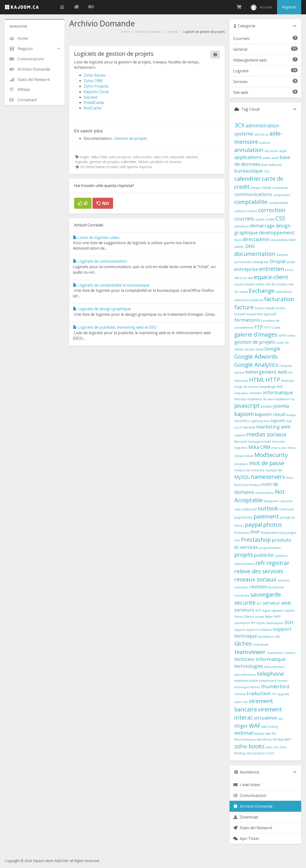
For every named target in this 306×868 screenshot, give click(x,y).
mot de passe (267, 463)
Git (287, 343)
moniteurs (241, 464)
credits (270, 219)
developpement (277, 233)
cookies (252, 211)
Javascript (247, 405)
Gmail (260, 349)
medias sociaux (267, 434)
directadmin (256, 239)
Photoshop (242, 533)
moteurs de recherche (249, 470)
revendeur (241, 587)
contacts (240, 211)
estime (260, 284)
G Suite (276, 328)
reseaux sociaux (255, 579)
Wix (274, 734)
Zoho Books (95, 75)
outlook (268, 508)
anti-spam (271, 151)
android (265, 143)
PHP (255, 532)
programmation (270, 548)
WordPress (264, 740)
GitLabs (249, 349)
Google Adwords (256, 356)
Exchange (262, 290)
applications (248, 157)
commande (280, 188)
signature (277, 611)
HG (290, 373)
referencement (244, 564)
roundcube (242, 595)
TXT (274, 694)
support (240, 630)
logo (289, 421)
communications (253, 194)
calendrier (248, 178)
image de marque (246, 387)
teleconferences (245, 675)
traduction (259, 693)
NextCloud (241, 485)
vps (281, 719)
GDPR (282, 335)
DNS (250, 246)
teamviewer (250, 652)
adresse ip (261, 134)
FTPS (267, 328)
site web (259, 617)
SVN (278, 637)
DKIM (292, 240)
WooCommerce (245, 740)
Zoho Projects (96, 86)
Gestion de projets (131, 138)
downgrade (261, 262)
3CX (239, 125)
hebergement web (266, 372)
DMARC (239, 247)
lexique (291, 415)
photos (273, 524)
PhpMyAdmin (270, 533)
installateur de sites (260, 399)
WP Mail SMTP (282, 740)
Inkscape (240, 399)
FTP (259, 327)
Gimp (280, 343)
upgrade (283, 694)
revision (258, 587)
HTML (257, 380)
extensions (242, 300)
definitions (241, 226)
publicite (264, 555)
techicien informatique (260, 659)
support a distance (259, 630)
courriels (244, 219)
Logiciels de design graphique (102, 309)
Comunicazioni (250, 795)
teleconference (274, 667)
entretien (272, 269)
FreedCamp (94, 102)
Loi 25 (238, 427)
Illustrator (288, 381)
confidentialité (278, 203)
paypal (254, 524)
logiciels (278, 421)
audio (267, 158)
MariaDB (249, 427)
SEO (259, 604)
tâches (243, 643)
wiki (268, 734)
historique (241, 381)
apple (283, 151)
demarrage (262, 226)
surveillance (266, 637)
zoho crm (272, 747)
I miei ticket (247, 785)
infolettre (256, 393)
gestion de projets (255, 342)
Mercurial (241, 442)
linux (267, 421)
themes (255, 687)
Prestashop (256, 539)
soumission (242, 623)
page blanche (243, 517)
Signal (266, 611)
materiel (240, 435)
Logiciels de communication (100, 261)
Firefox (281, 308)
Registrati (289, 7)
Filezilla (270, 308)
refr (260, 563)
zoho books (249, 746)
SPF (253, 623)
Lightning (256, 421)
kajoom (244, 414)
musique (271, 470)
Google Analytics (256, 364)
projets (244, 555)
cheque (256, 188)
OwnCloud (286, 509)
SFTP (258, 611)
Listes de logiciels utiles (96, 237)
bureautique (249, 171)
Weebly (259, 734)
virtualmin (266, 718)
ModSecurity (271, 455)
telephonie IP (268, 681)
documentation (255, 254)
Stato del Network (253, 828)
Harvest (91, 97)
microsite (278, 442)
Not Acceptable (260, 496)
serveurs (244, 610)
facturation (279, 299)
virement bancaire (254, 705)
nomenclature (265, 493)
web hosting (270, 727)
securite (245, 602)
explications (284, 292)
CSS (280, 218)
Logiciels (172, 32)
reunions (284, 580)
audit (275, 158)
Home (125, 32)
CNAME (266, 188)
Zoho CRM (93, 81)
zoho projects (255, 753)
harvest (239, 373)
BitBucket (276, 165)
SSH (289, 622)
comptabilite (251, 202)
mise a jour (279, 448)
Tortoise (240, 694)
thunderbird (275, 686)
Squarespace (275, 623)
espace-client (271, 277)
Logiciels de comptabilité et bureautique (111, 285)
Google (272, 349)
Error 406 (247, 278)
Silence (249, 617)
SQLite (261, 623)
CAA (267, 172)
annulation (249, 150)
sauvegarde (266, 594)
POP (237, 541)
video (238, 702)
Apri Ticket (246, 839)
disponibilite (279, 240)
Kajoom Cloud (96, 92)
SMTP (277, 617)
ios (293, 399)
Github (239, 349)
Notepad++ (272, 501)
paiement (266, 516)
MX (280, 470)
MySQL (242, 477)
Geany (291, 335)
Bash (265, 165)
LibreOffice (242, 421)
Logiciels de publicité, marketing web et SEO (115, 327)
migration (241, 448)
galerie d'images (256, 334)
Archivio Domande (148, 32)
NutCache (93, 108)
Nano (290, 478)
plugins (291, 533)
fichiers (260, 308)
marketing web (273, 427)
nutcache (287, 501)
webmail (244, 733)
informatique (278, 392)
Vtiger (241, 726)
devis (238, 240)
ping (282, 533)
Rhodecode (276, 587)
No (103, 203)
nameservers (268, 476)
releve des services (259, 571)
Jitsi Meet (267, 407)
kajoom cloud (270, 414)
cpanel (260, 219)
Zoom (270, 753)
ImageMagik (268, 387)
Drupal (277, 261)
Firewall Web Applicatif (261, 314)
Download (246, 817)
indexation (241, 393)
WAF (255, 725)
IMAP (280, 387)
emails (291, 262)
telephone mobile (246, 681)
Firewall (239, 314)
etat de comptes (276, 284)
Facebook (257, 300)
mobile (249, 456)
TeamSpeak (261, 645)
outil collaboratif (246, 509)
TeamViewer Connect (281, 653)
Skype (269, 617)
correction (272, 210)
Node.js (255, 485)
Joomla (281, 406)
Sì (83, 203)
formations (247, 320)
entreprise (246, 269)
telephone (270, 674)
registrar (278, 563)
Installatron (282, 399)
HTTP (273, 380)
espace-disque (244, 284)
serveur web (277, 603)
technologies (249, 666)
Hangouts (286, 366)
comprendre (282, 195)
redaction (281, 556)
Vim (245, 702)
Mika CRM (259, 447)
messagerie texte (260, 442)
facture (244, 307)
